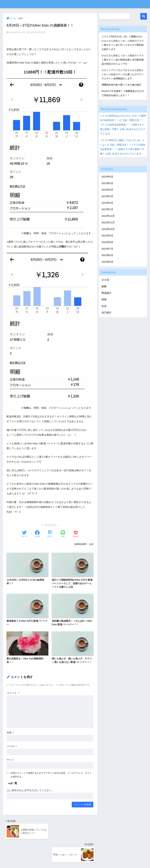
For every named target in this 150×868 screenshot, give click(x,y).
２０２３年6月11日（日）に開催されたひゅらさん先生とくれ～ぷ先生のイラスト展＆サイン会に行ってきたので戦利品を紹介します (123, 43)
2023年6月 (107, 185)
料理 (104, 308)
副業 (91, 537)
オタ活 (105, 288)
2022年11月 (108, 231)
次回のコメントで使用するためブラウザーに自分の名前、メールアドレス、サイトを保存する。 (51, 773)
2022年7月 (107, 257)
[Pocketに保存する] (76, 527)
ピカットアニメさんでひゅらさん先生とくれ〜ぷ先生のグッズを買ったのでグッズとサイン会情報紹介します (123, 77)
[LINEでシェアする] (63, 527)
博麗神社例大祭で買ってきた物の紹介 (123, 88)
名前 (11, 731)
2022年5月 (107, 270)
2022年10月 (108, 237)
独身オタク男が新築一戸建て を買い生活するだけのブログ (75, 4)
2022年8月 (107, 251)
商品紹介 (106, 301)
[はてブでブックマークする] (50, 527)
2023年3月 (107, 205)
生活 (104, 314)
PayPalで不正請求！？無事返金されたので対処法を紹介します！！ (123, 97)
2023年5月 (107, 192)
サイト (10, 758)
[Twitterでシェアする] (24, 527)
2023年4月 (107, 198)
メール (12, 745)
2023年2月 (107, 211)
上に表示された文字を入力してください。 (30, 789)
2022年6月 (107, 264)
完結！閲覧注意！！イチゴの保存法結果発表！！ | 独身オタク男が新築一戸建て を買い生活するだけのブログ (123, 153)
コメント (13, 691)
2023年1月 (107, 218)
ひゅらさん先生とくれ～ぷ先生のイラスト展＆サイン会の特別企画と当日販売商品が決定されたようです (123, 61)
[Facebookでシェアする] (37, 527)
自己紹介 (106, 321)
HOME (75, 856)
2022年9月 (107, 244)
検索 (144, 16)
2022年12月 (108, 224)
